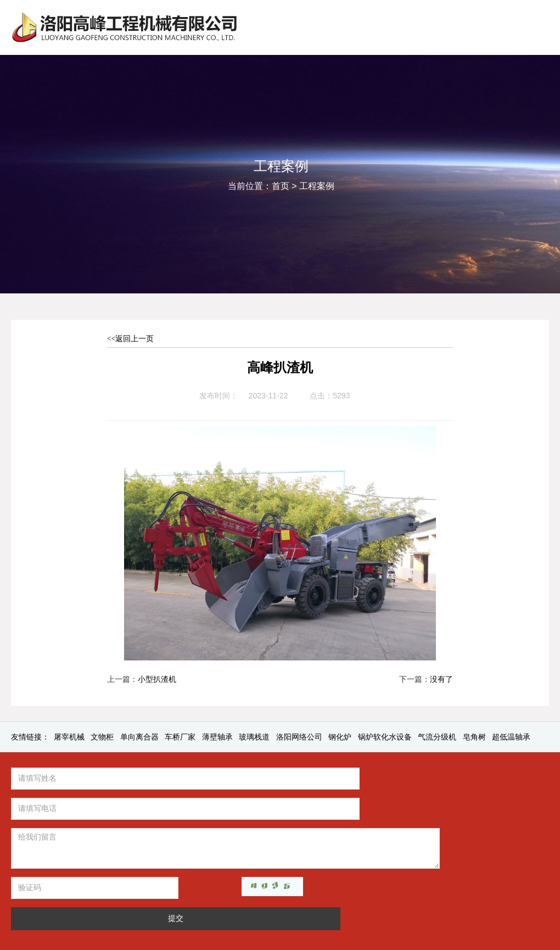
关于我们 (317, 781)
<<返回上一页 (131, 339)
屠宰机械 (69, 737)
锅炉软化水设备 (385, 737)
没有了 (441, 679)
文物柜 (102, 737)
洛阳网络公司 (299, 737)
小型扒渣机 (157, 679)
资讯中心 (354, 781)
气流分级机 (437, 737)
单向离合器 (139, 737)
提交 (206, 858)
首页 (281, 186)
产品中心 (391, 781)
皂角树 (474, 737)
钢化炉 (340, 737)
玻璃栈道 (254, 737)
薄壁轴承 (217, 737)
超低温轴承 (511, 737)
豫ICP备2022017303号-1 (375, 901)
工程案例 (317, 186)
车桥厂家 (180, 737)
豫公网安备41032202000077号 (472, 901)
